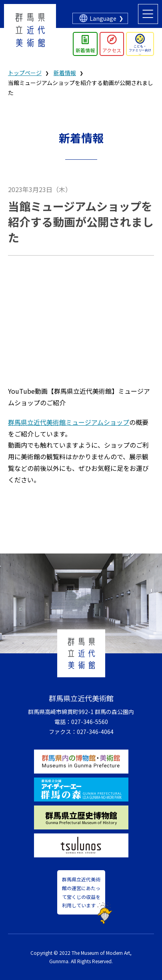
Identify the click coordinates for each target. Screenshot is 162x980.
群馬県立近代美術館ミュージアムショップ (69, 422)
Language (103, 18)
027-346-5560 (90, 722)
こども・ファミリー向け (140, 48)
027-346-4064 (95, 732)
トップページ (25, 73)
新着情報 (85, 50)
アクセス (112, 50)
